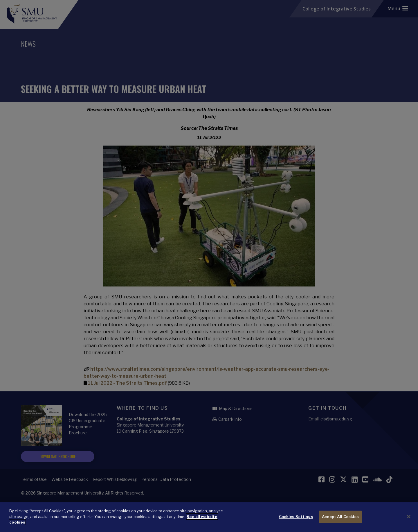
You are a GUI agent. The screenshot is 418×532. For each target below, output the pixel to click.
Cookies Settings (296, 517)
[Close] (409, 517)
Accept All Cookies (340, 517)
